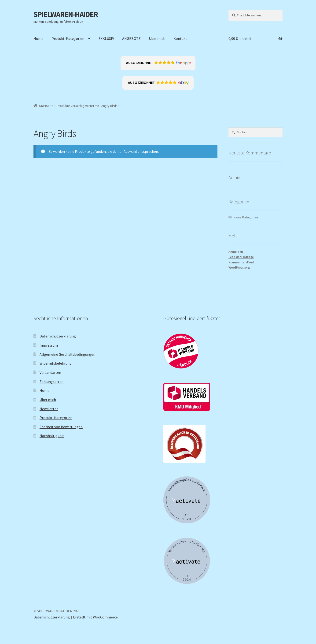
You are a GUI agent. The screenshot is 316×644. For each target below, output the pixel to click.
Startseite (46, 106)
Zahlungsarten (51, 382)
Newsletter (49, 409)
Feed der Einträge (241, 257)
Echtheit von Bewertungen (61, 427)
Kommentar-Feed (241, 262)
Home (38, 38)
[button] (158, 63)
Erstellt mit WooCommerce (95, 617)
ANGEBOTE (131, 38)
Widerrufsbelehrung (56, 363)
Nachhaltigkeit (52, 436)
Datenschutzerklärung (58, 336)
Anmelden (236, 252)
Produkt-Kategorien (68, 38)
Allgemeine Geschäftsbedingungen (67, 354)
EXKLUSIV (106, 38)
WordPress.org (239, 267)
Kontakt (180, 38)
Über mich (157, 38)
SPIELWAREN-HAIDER (66, 14)
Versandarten (50, 372)
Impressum (49, 345)
